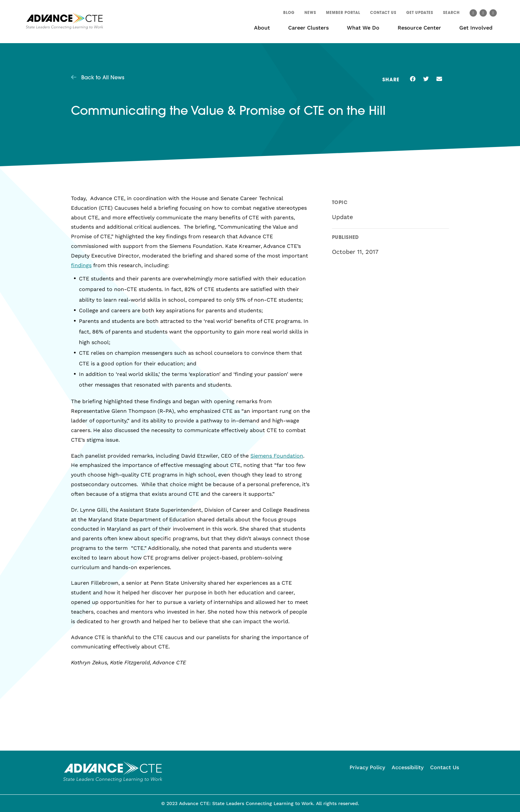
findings (81, 265)
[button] (451, 14)
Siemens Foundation (277, 456)
